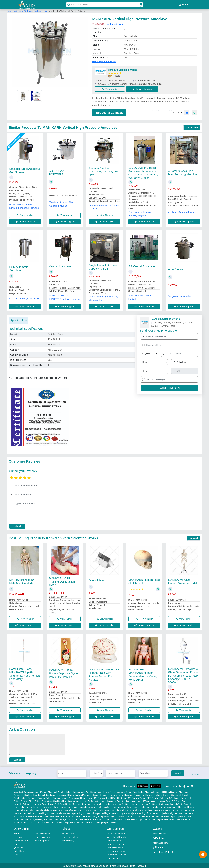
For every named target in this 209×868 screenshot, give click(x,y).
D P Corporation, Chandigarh (24, 298)
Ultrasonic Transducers (160, 810)
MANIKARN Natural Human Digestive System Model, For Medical (65, 673)
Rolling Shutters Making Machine (117, 813)
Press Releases (43, 833)
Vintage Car (65, 819)
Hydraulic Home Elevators (121, 795)
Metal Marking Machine (171, 807)
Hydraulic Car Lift (162, 795)
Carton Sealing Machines (79, 795)
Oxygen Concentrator (113, 819)
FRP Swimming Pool (92, 816)
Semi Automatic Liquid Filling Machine (73, 813)
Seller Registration (116, 833)
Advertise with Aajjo (116, 837)
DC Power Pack (179, 801)
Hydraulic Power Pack (43, 804)
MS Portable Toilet (102, 798)
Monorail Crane (33, 807)
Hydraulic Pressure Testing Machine (95, 807)
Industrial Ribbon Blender (166, 792)
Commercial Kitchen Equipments (47, 810)
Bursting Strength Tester (66, 807)
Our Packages (114, 840)
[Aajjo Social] (177, 786)
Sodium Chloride (76, 822)
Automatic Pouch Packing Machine (39, 813)
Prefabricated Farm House (81, 798)
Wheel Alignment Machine (175, 813)
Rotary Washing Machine (93, 804)
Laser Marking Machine (45, 792)
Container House (135, 801)
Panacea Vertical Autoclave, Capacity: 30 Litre (103, 171)
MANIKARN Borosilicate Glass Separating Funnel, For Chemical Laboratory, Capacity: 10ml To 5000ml (184, 675)
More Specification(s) (104, 61)
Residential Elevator (143, 795)
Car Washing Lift (141, 813)
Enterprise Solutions (117, 854)
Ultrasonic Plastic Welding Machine (132, 810)
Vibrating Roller (124, 792)
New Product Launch (117, 851)
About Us (18, 833)
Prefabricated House (97, 801)
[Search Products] (68, 4)
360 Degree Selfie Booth (163, 819)
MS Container (173, 798)
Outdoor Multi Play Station (85, 792)
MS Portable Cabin (137, 798)
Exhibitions (19, 851)
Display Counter (100, 795)
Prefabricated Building (52, 801)
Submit (17, 526)
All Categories (42, 840)
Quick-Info (19, 847)
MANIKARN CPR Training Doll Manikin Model (62, 581)
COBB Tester (48, 807)
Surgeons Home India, (180, 296)
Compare (194, 773)
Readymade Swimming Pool (165, 816)
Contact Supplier (144, 88)
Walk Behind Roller (107, 792)
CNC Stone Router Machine (67, 804)
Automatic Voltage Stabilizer (145, 804)
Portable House (60, 798)
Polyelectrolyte (109, 822)
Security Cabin (44, 798)
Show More (192, 127)
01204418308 (159, 833)
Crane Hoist (19, 807)
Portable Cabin (64, 792)
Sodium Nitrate (27, 822)
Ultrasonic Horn (90, 810)
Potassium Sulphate (45, 822)
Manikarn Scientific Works (122, 69)
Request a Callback (109, 112)
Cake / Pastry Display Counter (127, 807)
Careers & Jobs (43, 837)
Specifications (19, 320)
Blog (16, 844)
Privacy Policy (67, 840)
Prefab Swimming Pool (71, 816)
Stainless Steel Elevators (25, 798)
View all (194, 538)
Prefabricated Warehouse (75, 801)
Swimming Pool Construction (116, 816)
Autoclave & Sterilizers (23, 11)
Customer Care (21, 840)
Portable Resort (119, 798)
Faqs (16, 854)
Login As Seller (114, 858)
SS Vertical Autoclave (142, 266)
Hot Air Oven (165, 801)
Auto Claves (176, 269)
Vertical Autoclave (41, 11)
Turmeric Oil (61, 822)
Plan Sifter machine (72, 810)
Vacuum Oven (151, 801)
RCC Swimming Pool (141, 816)
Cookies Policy (68, 833)
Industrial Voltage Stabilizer (118, 804)
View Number (111, 88)
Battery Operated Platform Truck (87, 819)
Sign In (184, 4)
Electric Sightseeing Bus (36, 819)
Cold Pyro (146, 819)
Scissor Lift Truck (179, 795)
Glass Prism (96, 580)
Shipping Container (117, 801)
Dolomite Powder (93, 822)
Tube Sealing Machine (143, 792)
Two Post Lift (156, 813)
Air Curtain (26, 810)
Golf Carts (53, 819)
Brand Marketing (115, 847)
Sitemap (18, 837)
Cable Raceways (106, 810)
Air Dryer (96, 813)
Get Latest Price (114, 24)
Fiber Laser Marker (151, 807)
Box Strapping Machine (56, 795)
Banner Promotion (116, 844)
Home (9, 11)
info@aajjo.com (160, 842)
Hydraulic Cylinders (22, 804)
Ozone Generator (132, 819)
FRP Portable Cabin (156, 798)
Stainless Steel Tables (34, 795)
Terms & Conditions (70, 837)
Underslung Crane (167, 804)
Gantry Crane (183, 804)
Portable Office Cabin (30, 801)
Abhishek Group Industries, (182, 212)
